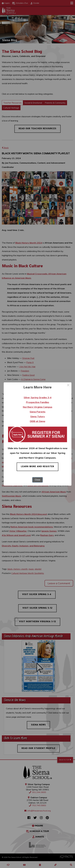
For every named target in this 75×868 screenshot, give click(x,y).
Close (37, 480)
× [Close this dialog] (68, 386)
